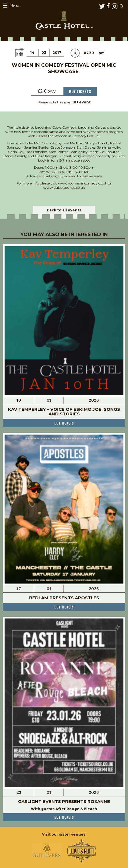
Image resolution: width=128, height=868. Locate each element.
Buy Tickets (80, 91)
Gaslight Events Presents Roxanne (64, 801)
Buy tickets (64, 423)
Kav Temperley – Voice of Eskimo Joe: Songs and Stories (64, 412)
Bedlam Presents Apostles (64, 598)
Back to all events (64, 210)
